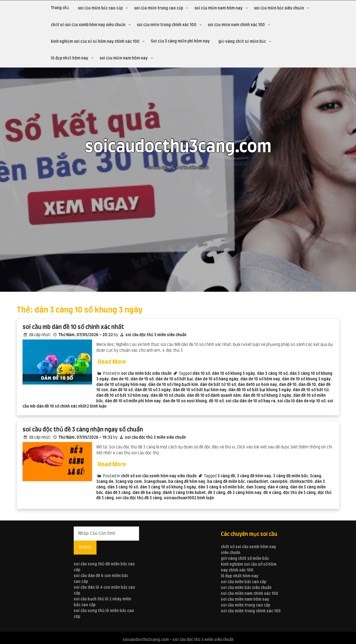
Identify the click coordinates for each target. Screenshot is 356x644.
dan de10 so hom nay (257, 385)
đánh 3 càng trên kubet (184, 493)
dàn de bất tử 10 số (218, 385)
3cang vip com (128, 482)
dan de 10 (120, 379)
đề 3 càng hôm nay (244, 493)
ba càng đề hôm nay (187, 482)
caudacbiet (257, 482)
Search (85, 547)
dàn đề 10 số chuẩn (168, 396)
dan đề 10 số (121, 390)
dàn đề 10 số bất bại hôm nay (200, 390)
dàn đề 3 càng (118, 493)
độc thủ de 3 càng (299, 493)
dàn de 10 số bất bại (174, 379)
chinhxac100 (301, 482)
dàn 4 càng (278, 487)
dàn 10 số (201, 374)
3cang (316, 476)
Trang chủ (60, 8)
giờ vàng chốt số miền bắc (242, 42)
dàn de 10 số (142, 379)
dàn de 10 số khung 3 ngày (306, 379)
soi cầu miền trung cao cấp (159, 8)
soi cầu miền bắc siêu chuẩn (279, 8)
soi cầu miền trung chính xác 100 (167, 25)
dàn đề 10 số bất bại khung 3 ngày (260, 390)
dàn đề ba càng (147, 493)
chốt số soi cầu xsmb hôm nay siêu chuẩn (88, 25)
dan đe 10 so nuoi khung (185, 401)
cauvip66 (279, 482)
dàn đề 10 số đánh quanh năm (214, 396)
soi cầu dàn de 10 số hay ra (250, 401)
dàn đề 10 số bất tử (311, 390)
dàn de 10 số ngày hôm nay (121, 385)
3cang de (105, 482)
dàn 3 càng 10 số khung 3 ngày (168, 487)
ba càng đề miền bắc (226, 482)
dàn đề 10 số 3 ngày (153, 390)
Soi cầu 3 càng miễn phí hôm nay (180, 41)
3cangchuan (155, 482)
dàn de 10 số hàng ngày (217, 379)
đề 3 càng (217, 493)
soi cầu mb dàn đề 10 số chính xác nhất (73, 327)
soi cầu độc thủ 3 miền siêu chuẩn (156, 335)
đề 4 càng (272, 493)
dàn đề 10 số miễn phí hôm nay (133, 401)
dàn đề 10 (307, 385)
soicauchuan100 (179, 498)
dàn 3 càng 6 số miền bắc (221, 487)
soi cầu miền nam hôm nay (218, 8)
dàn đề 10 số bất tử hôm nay (122, 396)
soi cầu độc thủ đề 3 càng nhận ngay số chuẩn (83, 430)
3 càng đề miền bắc (291, 476)
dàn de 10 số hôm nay (260, 379)
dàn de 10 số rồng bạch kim (173, 385)
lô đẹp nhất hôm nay (70, 58)
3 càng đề (226, 476)
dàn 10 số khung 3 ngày (233, 374)
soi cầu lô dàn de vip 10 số (301, 401)
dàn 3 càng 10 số (272, 374)
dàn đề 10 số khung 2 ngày (267, 396)
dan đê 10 (288, 385)
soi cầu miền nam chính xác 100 (236, 25)
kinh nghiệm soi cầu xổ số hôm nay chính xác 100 (95, 42)
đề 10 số (216, 401)
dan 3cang (256, 487)
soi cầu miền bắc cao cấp (100, 8)
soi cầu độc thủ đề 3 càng (139, 498)
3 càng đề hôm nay (254, 476)
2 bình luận (97, 406)
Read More (112, 362)
